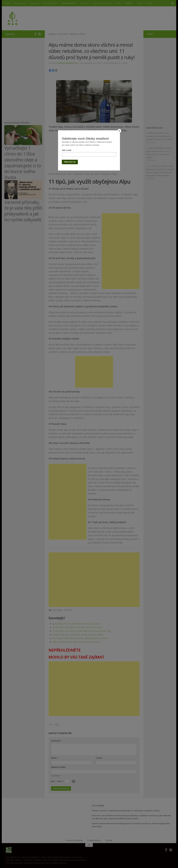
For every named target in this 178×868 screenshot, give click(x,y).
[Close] (119, 131)
